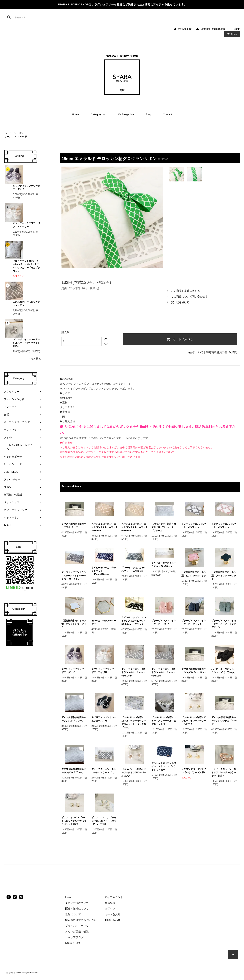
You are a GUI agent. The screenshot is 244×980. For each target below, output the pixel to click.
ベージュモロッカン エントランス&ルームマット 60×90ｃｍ (135, 527)
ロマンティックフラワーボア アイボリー (26, 225)
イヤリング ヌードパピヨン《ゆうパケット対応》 (194, 771)
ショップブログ (74, 937)
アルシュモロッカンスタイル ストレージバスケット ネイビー (164, 766)
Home (76, 114)
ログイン (110, 909)
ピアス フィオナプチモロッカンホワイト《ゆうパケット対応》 (104, 821)
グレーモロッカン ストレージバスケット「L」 (104, 771)
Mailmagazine (126, 114)
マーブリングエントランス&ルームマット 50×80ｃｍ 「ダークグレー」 (74, 576)
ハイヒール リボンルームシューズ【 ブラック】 (224, 671)
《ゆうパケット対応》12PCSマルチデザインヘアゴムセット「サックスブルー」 (134, 722)
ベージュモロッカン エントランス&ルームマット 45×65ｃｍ (105, 527)
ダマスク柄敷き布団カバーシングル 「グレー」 (74, 719)
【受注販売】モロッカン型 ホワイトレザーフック (74, 624)
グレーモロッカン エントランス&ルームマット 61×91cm (165, 672)
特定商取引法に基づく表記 (222, 352)
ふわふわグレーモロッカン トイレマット (26, 304)
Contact (167, 114)
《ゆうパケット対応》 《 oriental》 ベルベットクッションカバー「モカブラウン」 (26, 266)
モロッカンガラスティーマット (104, 622)
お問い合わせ (113, 920)
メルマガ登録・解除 (77, 932)
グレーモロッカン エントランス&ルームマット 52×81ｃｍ (135, 672)
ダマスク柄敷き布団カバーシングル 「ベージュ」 (194, 671)
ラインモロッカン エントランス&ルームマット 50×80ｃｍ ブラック (135, 621)
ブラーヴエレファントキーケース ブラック (194, 622)
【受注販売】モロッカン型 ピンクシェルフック (194, 574)
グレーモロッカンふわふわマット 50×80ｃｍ (134, 569)
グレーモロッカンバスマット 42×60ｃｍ (194, 526)
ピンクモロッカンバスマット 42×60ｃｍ (224, 526)
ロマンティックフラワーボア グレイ (26, 187)
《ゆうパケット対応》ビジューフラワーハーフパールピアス (194, 721)
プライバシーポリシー (78, 926)
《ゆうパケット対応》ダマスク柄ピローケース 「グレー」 (164, 527)
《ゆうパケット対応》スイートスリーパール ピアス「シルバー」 (164, 721)
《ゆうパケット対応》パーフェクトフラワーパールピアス (134, 772)
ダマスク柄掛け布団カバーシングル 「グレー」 (74, 771)
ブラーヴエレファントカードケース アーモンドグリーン (224, 624)
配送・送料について (77, 909)
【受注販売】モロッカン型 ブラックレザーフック (224, 576)
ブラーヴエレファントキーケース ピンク (164, 622)
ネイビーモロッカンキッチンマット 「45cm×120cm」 (104, 571)
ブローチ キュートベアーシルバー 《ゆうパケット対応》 (26, 343)
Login (237, 29)
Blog (148, 114)
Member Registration (213, 29)
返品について (196, 352)
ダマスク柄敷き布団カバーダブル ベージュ (74, 526)
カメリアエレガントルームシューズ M (104, 719)
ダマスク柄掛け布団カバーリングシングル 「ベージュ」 (224, 721)
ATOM (76, 943)
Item (231, 34)
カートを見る (113, 914)
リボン (20, 133)
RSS (68, 943)
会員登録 (110, 903)
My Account (185, 29)
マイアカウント (114, 897)
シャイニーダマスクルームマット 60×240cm (164, 565)
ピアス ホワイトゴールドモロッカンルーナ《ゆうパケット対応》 (74, 821)
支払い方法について (77, 903)
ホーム (8, 133)
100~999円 (22, 137)
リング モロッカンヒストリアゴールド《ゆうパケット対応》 (224, 772)
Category (98, 114)
